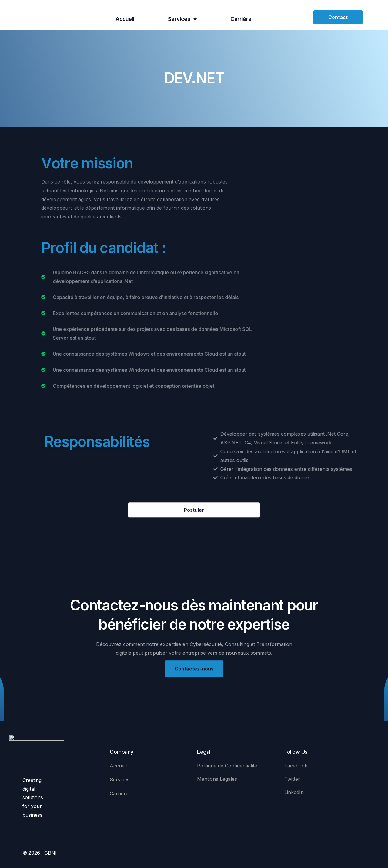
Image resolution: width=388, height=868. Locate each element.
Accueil (125, 19)
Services (182, 19)
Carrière (241, 19)
